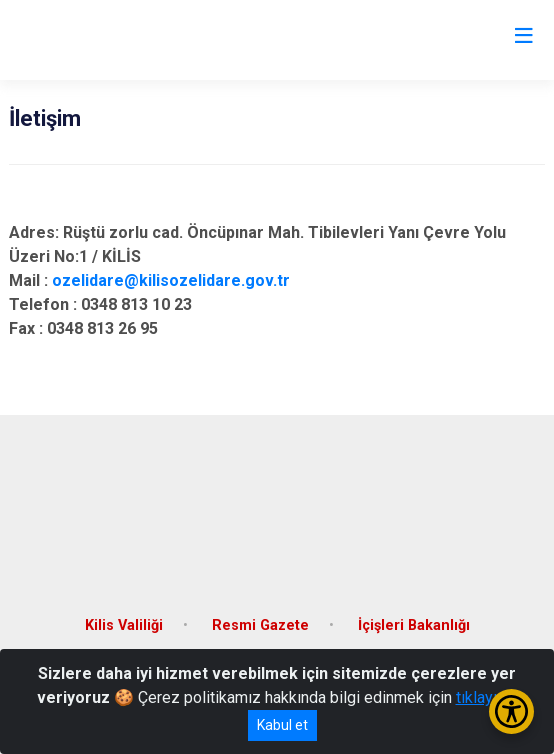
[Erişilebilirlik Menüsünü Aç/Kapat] (511, 711)
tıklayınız (487, 697)
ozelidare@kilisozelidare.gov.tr (171, 280)
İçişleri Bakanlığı (414, 625)
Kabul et (282, 725)
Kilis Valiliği (124, 625)
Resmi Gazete (260, 625)
